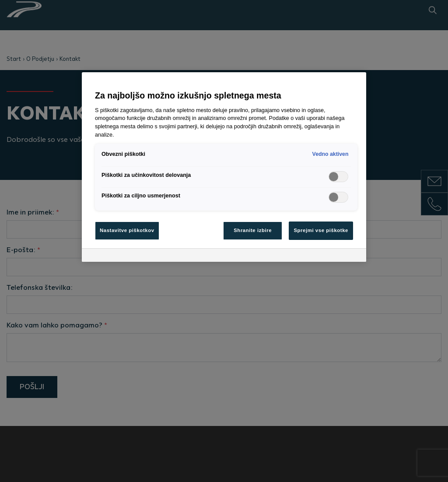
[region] (224, 167)
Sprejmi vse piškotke (321, 230)
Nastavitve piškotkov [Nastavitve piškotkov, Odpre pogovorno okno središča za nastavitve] (127, 230)
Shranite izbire (253, 230)
